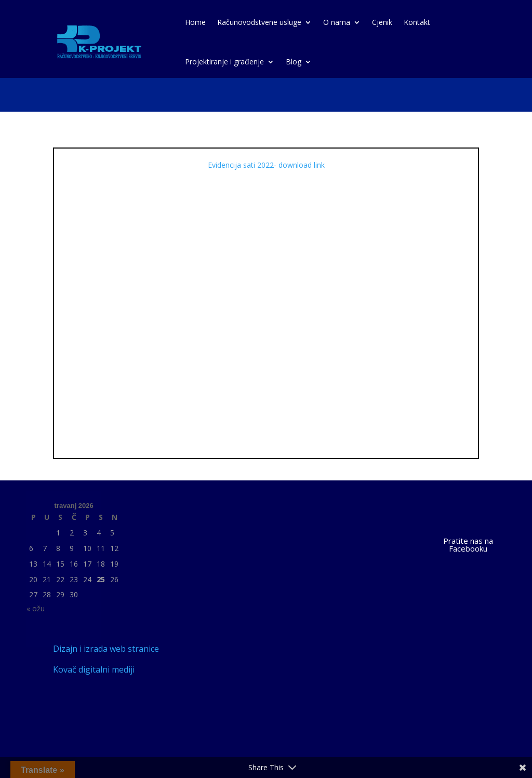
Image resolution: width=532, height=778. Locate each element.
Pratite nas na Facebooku (468, 545)
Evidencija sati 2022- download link (266, 165)
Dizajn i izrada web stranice (106, 649)
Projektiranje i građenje (224, 62)
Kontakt (417, 22)
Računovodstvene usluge (259, 22)
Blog (294, 62)
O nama (337, 22)
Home (195, 22)
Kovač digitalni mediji (94, 669)
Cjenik (382, 22)
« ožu (36, 608)
